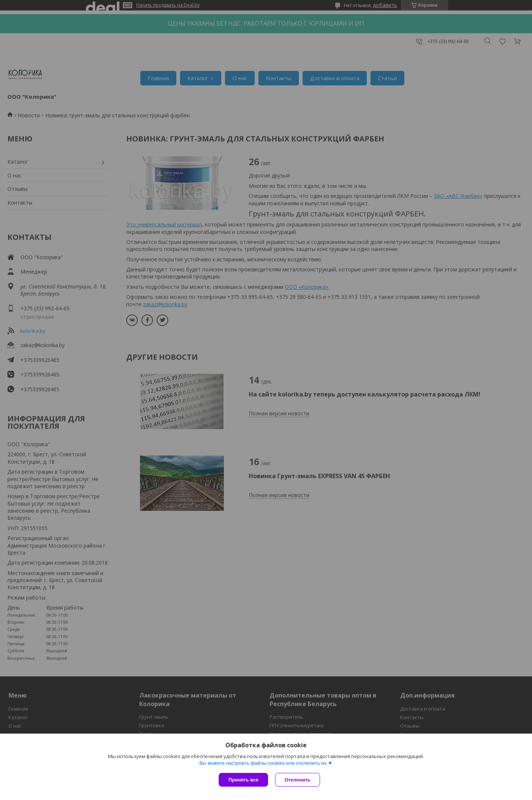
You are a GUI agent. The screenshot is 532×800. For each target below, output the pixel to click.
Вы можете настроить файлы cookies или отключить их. (264, 763)
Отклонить (298, 780)
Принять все (243, 780)
